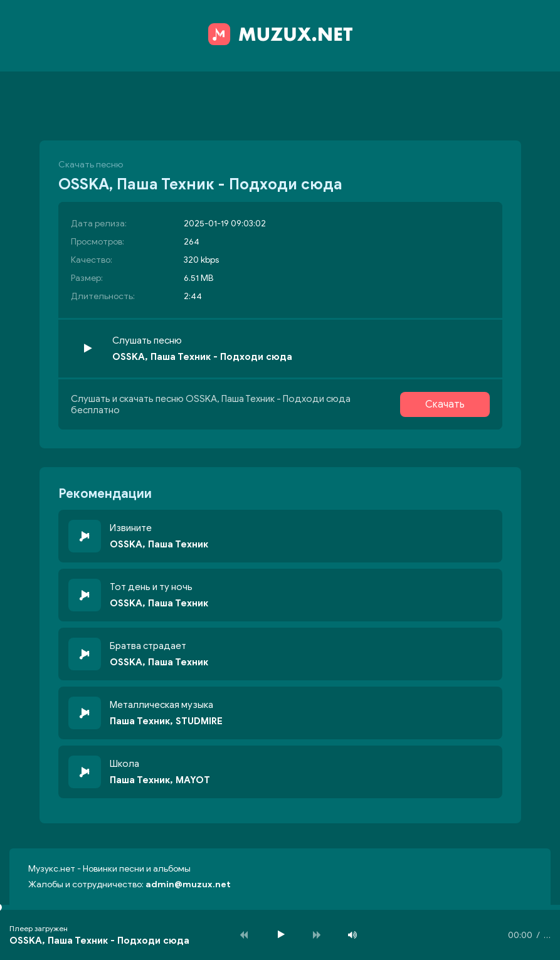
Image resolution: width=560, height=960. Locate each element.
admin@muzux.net (188, 884)
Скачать (445, 404)
